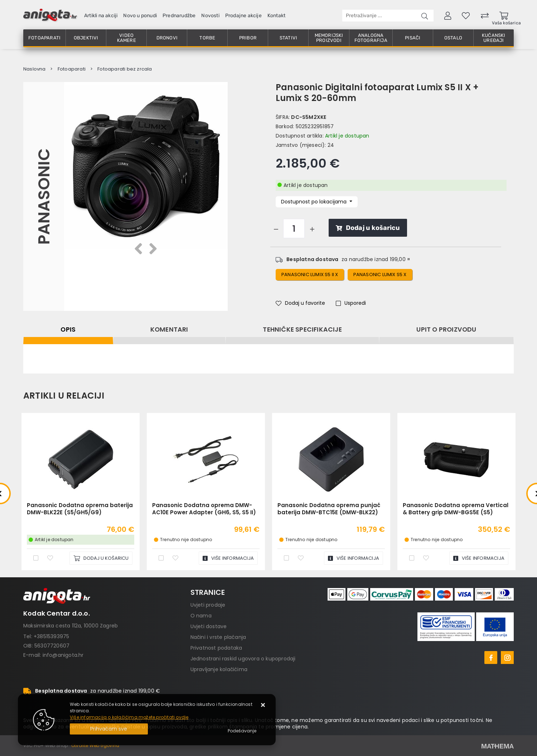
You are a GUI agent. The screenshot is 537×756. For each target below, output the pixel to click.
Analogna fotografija (371, 38)
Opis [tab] (68, 329)
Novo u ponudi (140, 16)
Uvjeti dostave (209, 626)
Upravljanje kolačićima (219, 669)
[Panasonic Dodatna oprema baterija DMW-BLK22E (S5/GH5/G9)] (101, 558)
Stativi (288, 38)
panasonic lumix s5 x (380, 275)
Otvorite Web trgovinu (95, 745)
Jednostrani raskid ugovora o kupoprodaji (243, 659)
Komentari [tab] (169, 329)
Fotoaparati (44, 38)
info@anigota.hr (63, 655)
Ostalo (453, 38)
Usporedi (351, 303)
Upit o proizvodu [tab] (446, 329)
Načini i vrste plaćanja (218, 637)
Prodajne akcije (243, 16)
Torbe (207, 38)
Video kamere (127, 38)
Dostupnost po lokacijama (315, 202)
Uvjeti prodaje (208, 605)
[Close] (109, 729)
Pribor (248, 38)
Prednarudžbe (179, 16)
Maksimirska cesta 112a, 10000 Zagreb (71, 626)
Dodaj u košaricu (368, 228)
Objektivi (86, 38)
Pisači (413, 38)
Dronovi (167, 38)
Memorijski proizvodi (329, 38)
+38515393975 (51, 636)
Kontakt (276, 16)
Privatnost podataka (216, 648)
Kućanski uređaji (494, 38)
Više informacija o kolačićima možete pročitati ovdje (129, 717)
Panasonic (43, 196)
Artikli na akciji (101, 16)
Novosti (210, 16)
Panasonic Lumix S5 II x (310, 275)
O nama (201, 616)
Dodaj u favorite (300, 303)
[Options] (242, 731)
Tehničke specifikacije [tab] (302, 329)
